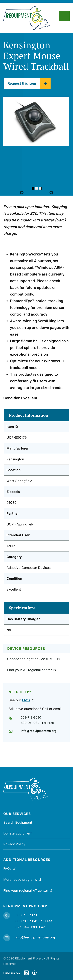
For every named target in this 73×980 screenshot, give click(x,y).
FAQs (29, 700)
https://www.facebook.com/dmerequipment (34, 973)
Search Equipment (18, 822)
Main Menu (64, 16)
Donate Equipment (18, 833)
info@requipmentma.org (39, 731)
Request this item (22, 83)
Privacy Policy (14, 844)
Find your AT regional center (32, 670)
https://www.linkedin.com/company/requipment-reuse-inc (26, 973)
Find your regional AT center (28, 890)
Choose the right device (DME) (34, 659)
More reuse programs (23, 879)
